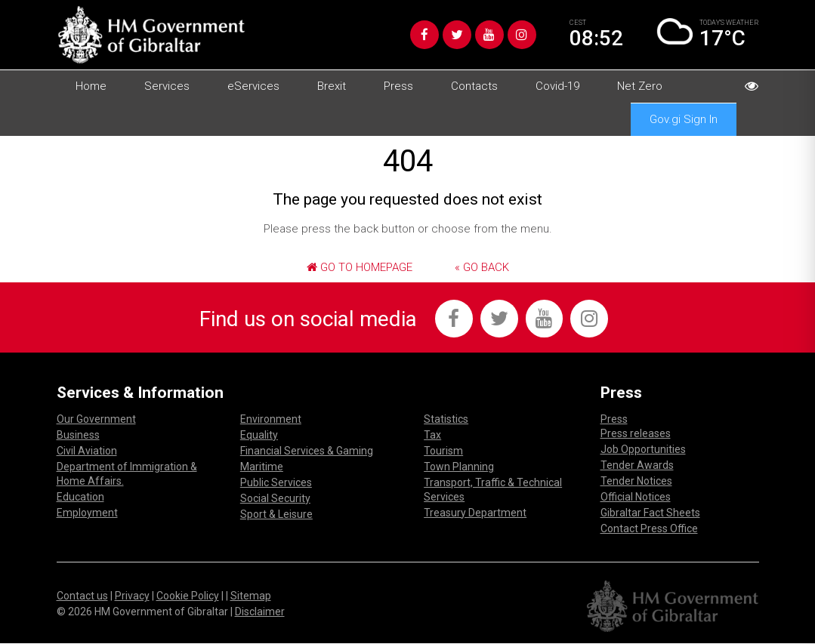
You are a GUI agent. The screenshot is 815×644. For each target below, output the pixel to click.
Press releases (636, 433)
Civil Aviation (87, 451)
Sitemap (251, 596)
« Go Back (482, 267)
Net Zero (640, 86)
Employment (87, 513)
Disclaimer (260, 612)
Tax (432, 435)
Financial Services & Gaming (307, 451)
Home (91, 86)
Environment (271, 419)
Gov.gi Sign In (684, 119)
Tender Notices (636, 481)
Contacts (474, 86)
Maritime (262, 467)
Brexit (332, 86)
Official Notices (636, 497)
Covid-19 (557, 86)
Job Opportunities (643, 449)
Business (78, 435)
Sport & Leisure (276, 514)
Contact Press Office (649, 528)
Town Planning (459, 467)
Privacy (132, 596)
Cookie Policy (188, 596)
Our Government (96, 419)
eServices (253, 86)
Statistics (446, 419)
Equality (259, 435)
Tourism (443, 451)
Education (80, 497)
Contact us (82, 596)
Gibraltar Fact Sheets (650, 513)
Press (398, 86)
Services (167, 86)
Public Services (276, 482)
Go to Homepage (360, 267)
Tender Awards (637, 465)
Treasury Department (475, 513)
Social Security (275, 498)
